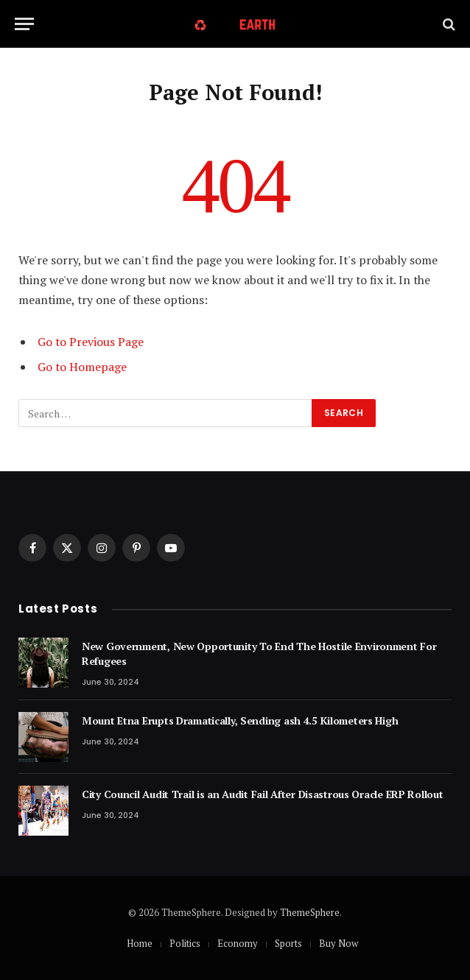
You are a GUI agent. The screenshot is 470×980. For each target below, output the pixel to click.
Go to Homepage (82, 367)
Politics (185, 943)
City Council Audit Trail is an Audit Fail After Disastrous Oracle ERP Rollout (262, 794)
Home (140, 943)
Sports (288, 943)
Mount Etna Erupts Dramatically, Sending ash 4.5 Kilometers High (240, 720)
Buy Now (339, 943)
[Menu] (24, 24)
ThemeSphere (310, 912)
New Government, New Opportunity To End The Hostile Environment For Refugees (259, 653)
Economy (238, 943)
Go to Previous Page (91, 342)
